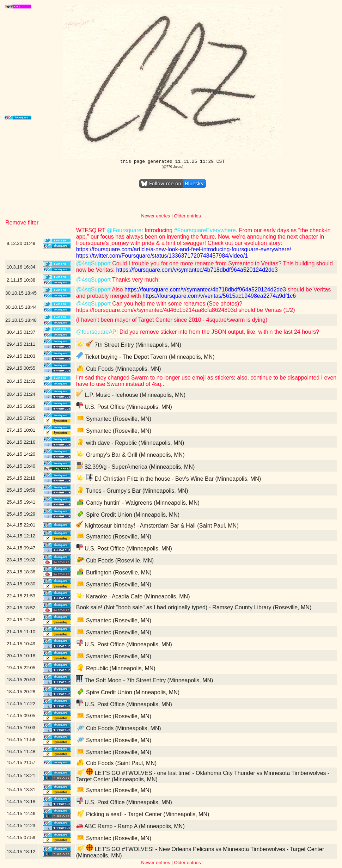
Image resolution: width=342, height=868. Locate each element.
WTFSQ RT (91, 230)
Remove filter (22, 223)
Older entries (187, 216)
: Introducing (158, 230)
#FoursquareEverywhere (205, 230)
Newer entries (155, 216)
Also (117, 290)
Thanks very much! (135, 280)
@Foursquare (124, 230)
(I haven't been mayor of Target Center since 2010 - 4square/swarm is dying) (172, 320)
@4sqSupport (93, 263)
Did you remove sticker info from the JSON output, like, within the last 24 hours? (218, 332)
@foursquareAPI (97, 332)
